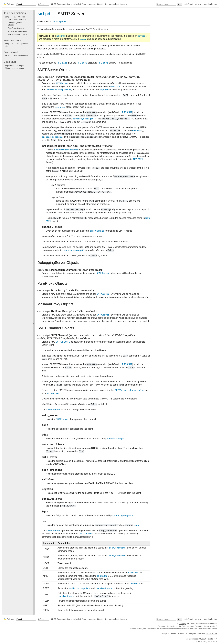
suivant (198, 4)
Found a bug (212, 639)
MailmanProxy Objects (17, 31)
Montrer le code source (15, 68)
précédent (188, 4)
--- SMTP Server (15, 17)
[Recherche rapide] (166, 4)
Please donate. (212, 634)
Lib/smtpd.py (59, 21)
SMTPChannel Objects (17, 34)
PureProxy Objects (16, 28)
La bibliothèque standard (84, 4)
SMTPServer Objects (17, 19)
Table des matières (15, 13)
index (215, 4)
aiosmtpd (61, 36)
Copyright (182, 624)
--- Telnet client (16, 55)
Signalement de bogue (14, 66)
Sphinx (210, 641)
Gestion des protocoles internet (111, 4)
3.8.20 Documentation (61, 4)
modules (207, 4)
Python (10, 4)
